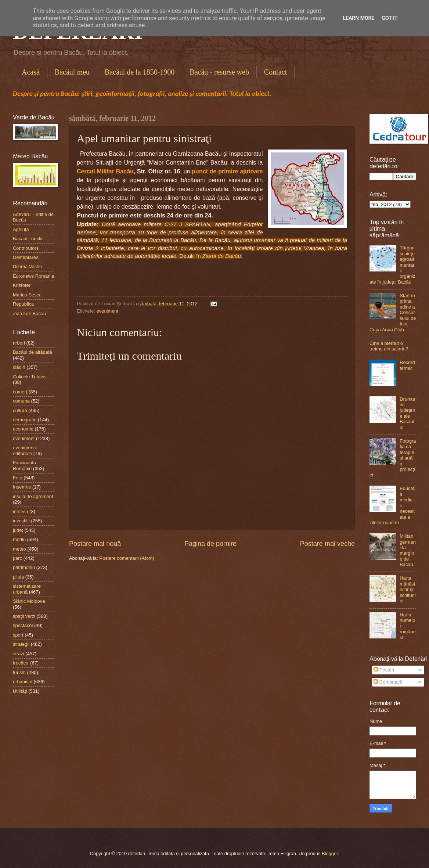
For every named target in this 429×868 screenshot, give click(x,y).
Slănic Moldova (29, 601)
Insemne (22, 487)
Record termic (407, 365)
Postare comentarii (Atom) (127, 558)
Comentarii (388, 682)
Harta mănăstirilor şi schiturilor (408, 589)
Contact (275, 72)
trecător (21, 663)
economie (23, 429)
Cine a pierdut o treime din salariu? (389, 346)
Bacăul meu (72, 72)
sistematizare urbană (27, 589)
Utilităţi (20, 691)
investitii (21, 521)
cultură (20, 410)
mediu (19, 539)
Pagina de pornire (210, 544)
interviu (21, 512)
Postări (384, 670)
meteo (19, 549)
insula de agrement (33, 496)
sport (18, 635)
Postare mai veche (327, 544)
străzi (19, 654)
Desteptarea (26, 257)
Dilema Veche (27, 266)
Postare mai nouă (95, 544)
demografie (25, 420)
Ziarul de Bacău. (222, 256)
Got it (390, 18)
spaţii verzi (24, 616)
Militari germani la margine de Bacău (408, 550)
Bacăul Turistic (28, 239)
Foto (18, 478)
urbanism (23, 682)
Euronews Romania (33, 276)
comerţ (20, 392)
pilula (18, 577)
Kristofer (22, 285)
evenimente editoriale (25, 450)
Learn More (358, 18)
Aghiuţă (21, 229)
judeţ (18, 530)
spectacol (23, 625)
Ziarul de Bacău (29, 314)
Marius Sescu (27, 295)
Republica (23, 304)
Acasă (31, 72)
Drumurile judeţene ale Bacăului (408, 413)
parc (17, 558)
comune (21, 401)
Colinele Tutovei (30, 377)
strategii (21, 644)
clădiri (19, 367)
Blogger (330, 853)
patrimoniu (24, 567)
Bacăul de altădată (33, 352)
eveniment (107, 311)
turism (19, 672)
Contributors (26, 248)
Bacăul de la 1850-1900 (140, 72)
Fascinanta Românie (24, 465)
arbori (19, 343)
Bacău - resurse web (219, 72)
